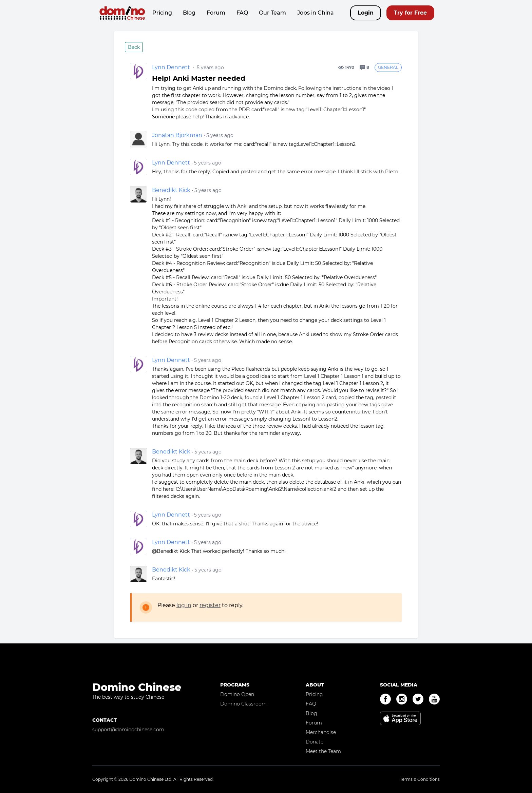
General (388, 67)
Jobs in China (316, 13)
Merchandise (321, 732)
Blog (189, 13)
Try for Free (410, 13)
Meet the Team (323, 751)
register (210, 605)
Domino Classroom (243, 704)
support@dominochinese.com (128, 730)
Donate (315, 742)
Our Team (272, 13)
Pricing (162, 13)
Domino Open (237, 694)
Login (366, 13)
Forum (216, 13)
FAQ (242, 13)
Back (134, 47)
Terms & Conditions (420, 779)
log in (184, 605)
